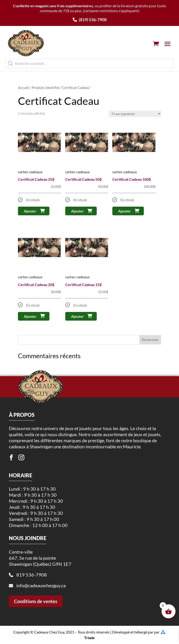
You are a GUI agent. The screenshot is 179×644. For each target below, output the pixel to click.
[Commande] (135, 114)
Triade (89, 636)
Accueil (24, 88)
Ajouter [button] (30, 211)
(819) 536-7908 (90, 20)
